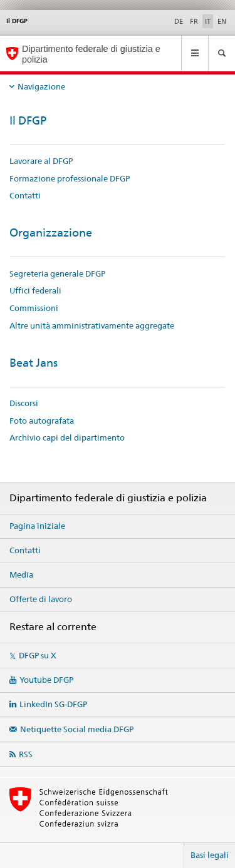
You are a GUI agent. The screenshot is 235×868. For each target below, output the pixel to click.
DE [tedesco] (179, 21)
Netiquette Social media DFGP (77, 729)
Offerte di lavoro (41, 599)
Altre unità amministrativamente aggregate (92, 325)
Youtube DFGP (46, 680)
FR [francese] (194, 21)
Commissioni (34, 308)
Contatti (25, 195)
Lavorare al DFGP (41, 161)
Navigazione (41, 86)
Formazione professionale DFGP (70, 178)
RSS (26, 754)
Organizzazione (51, 232)
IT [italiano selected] (208, 21)
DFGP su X (38, 655)
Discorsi (24, 403)
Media (21, 574)
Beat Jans (34, 363)
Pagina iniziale (37, 526)
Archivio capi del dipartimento (67, 437)
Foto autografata (42, 421)
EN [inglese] (222, 21)
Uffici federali (35, 290)
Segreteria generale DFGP (57, 273)
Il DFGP (28, 120)
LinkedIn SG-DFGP (53, 704)
